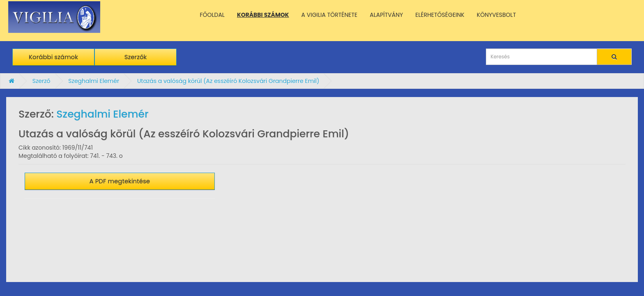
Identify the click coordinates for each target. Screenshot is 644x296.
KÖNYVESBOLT (496, 15)
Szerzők (136, 57)
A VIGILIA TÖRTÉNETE (330, 15)
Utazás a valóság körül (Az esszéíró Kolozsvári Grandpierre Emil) (228, 81)
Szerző (41, 81)
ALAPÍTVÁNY (386, 15)
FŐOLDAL (212, 15)
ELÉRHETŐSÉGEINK (440, 15)
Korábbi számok (53, 57)
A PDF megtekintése (120, 181)
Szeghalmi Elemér (94, 81)
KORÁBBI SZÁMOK (263, 15)
